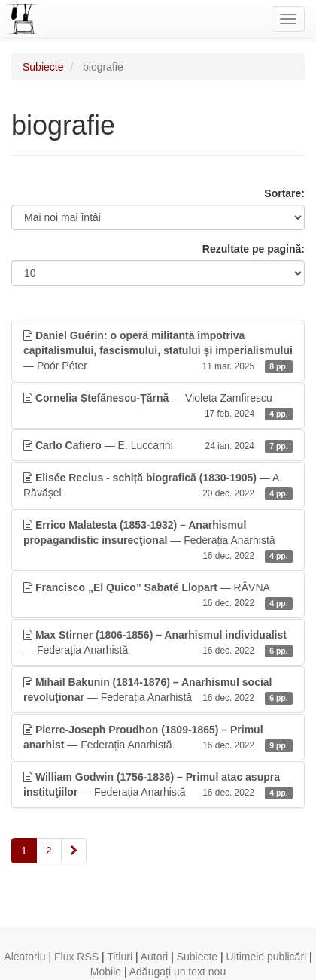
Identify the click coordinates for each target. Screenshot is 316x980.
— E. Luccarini (158, 445)
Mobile (106, 972)
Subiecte (43, 67)
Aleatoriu (24, 957)
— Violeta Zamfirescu (158, 406)
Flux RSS (76, 957)
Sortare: (284, 193)
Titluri (120, 957)
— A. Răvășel (158, 486)
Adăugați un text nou (178, 972)
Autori (155, 957)
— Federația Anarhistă (158, 541)
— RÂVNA (158, 596)
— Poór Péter (158, 351)
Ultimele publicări (267, 957)
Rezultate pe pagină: (254, 249)
